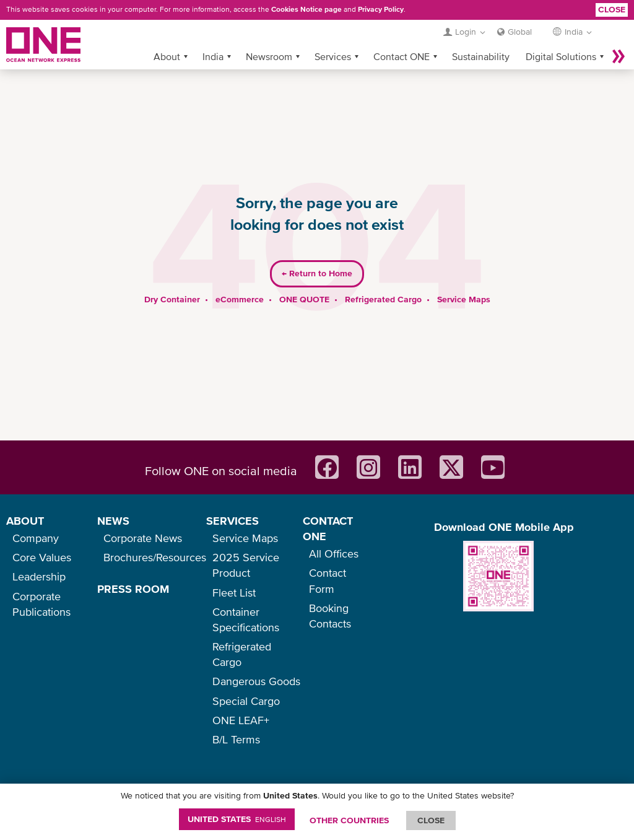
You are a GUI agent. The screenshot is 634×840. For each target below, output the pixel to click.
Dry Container (172, 279)
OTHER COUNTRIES (349, 820)
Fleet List (234, 593)
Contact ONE (402, 37)
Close (612, 9)
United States (237, 819)
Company (36, 538)
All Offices (334, 553)
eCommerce (240, 279)
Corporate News (143, 538)
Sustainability (481, 37)
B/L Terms (236, 739)
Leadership (39, 576)
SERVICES (232, 521)
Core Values (42, 557)
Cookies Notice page (306, 9)
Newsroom (269, 37)
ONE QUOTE (304, 279)
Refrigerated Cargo (383, 279)
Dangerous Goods (256, 681)
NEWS (113, 521)
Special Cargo (246, 701)
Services (333, 37)
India (213, 37)
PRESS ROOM (133, 589)
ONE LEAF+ (241, 720)
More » (619, 37)
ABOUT (25, 521)
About (167, 37)
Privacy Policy (381, 9)
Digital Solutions (561, 37)
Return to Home (317, 254)
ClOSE (431, 820)
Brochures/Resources (155, 557)
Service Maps (464, 279)
